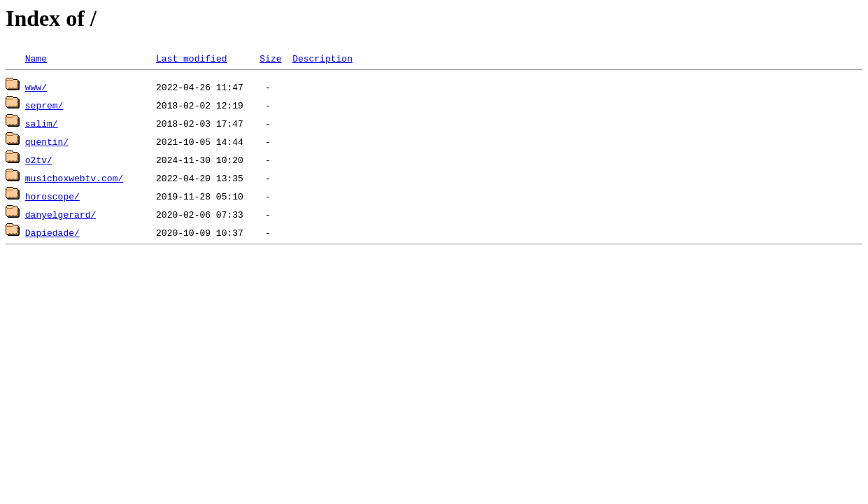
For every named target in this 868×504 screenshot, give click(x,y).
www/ (36, 87)
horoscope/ (52, 196)
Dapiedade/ (52, 232)
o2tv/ (39, 160)
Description (322, 58)
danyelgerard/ (61, 214)
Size (270, 58)
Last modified (191, 58)
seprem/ (44, 105)
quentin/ (47, 141)
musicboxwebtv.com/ (74, 178)
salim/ (42, 123)
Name (36, 58)
